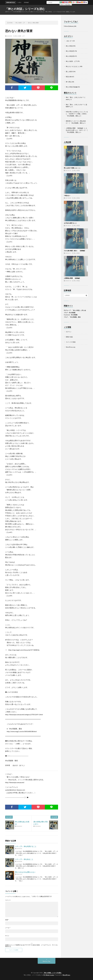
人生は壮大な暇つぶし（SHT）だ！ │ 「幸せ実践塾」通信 (77, 130)
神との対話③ (70, 56)
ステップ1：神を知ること (24, 859)
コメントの (71, 342)
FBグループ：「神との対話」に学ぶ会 (75, 310)
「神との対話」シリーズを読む (25, 9)
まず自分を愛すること (70, 223)
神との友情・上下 (20, 36)
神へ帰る (69, 82)
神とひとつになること (73, 66)
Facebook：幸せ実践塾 (71, 315)
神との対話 (69, 46)
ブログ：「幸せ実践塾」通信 (72, 317)
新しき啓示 (69, 72)
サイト (7, 936)
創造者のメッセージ (72, 121)
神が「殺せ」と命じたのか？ (75, 97)
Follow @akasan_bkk (70, 26)
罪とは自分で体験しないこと (72, 168)
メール (8, 928)
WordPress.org (71, 347)
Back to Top (46, 961)
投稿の (69, 337)
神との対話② (70, 51)
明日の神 (69, 77)
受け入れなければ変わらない (25, 872)
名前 (7, 920)
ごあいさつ (69, 41)
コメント (8, 900)
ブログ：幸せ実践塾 (70, 313)
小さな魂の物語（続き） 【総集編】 (75, 251)
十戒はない (67, 195)
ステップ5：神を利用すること (26, 846)
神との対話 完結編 (71, 87)
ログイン (69, 332)
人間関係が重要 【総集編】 (75, 128)
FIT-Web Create (49, 975)
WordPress (66, 975)
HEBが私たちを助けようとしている (77, 112)
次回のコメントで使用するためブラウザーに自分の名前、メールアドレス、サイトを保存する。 (31, 946)
